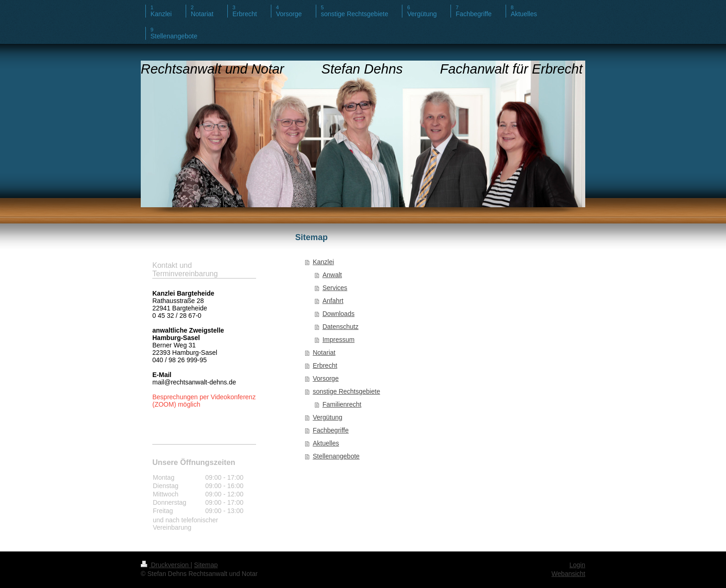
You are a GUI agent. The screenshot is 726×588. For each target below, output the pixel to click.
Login (577, 565)
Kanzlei (323, 262)
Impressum (338, 340)
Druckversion (166, 565)
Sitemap (206, 565)
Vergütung (327, 417)
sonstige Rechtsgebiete (346, 391)
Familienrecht (342, 404)
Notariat (324, 353)
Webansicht (568, 574)
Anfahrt (333, 301)
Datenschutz (340, 327)
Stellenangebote (336, 456)
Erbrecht (325, 365)
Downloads (338, 314)
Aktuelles (326, 443)
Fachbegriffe (331, 430)
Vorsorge (325, 378)
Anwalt (332, 275)
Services (335, 288)
